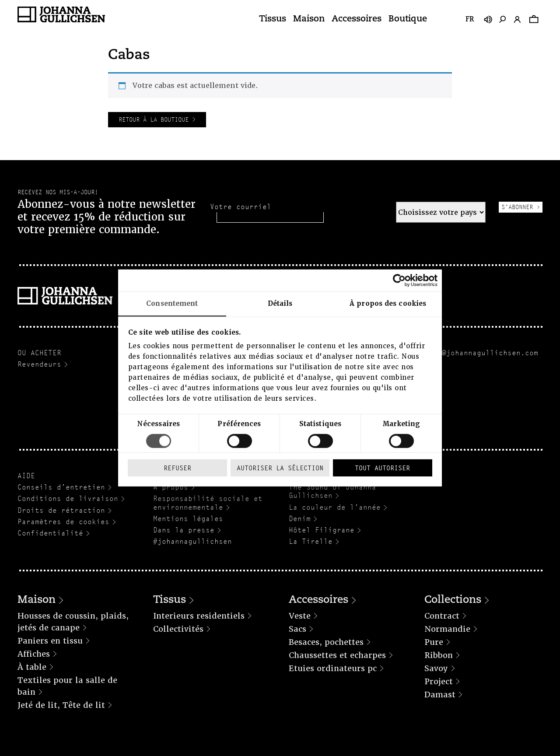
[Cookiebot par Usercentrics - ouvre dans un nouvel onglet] (399, 280)
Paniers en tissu (50, 641)
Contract (442, 616)
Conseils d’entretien (61, 487)
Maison (309, 19)
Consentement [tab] (172, 304)
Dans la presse (184, 530)
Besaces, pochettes (326, 642)
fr (470, 20)
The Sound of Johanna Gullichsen (332, 491)
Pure (434, 642)
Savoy (436, 668)
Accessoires (357, 19)
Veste (300, 616)
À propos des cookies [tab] (388, 304)
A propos (171, 487)
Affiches (34, 654)
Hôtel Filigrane (322, 530)
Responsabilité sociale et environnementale (208, 503)
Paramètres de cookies (63, 522)
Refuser (177, 468)
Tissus (273, 19)
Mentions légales (188, 519)
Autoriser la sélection (280, 468)
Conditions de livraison (68, 499)
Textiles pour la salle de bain (67, 686)
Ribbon (439, 655)
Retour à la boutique (155, 119)
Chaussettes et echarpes (337, 655)
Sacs (297, 629)
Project (439, 681)
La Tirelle (311, 541)
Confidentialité (50, 533)
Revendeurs (39, 364)
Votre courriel (241, 207)
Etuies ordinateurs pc (333, 668)
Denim (300, 519)
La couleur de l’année (335, 507)
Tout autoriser (382, 468)
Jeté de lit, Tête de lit (61, 705)
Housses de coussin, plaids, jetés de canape (73, 622)
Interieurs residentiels (199, 616)
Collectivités (178, 629)
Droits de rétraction (61, 510)
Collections (453, 600)
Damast (440, 695)
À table (32, 667)
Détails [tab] (280, 304)
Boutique (408, 19)
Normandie (447, 629)
